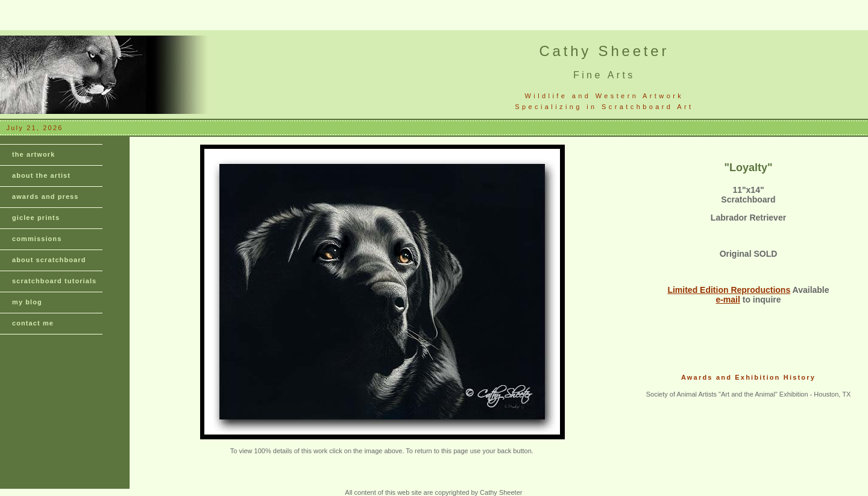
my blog (27, 302)
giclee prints (36, 218)
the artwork (33, 154)
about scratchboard (49, 260)
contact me (33, 323)
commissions (37, 239)
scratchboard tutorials (54, 281)
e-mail (728, 300)
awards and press (46, 196)
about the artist (41, 175)
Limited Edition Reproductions (729, 290)
